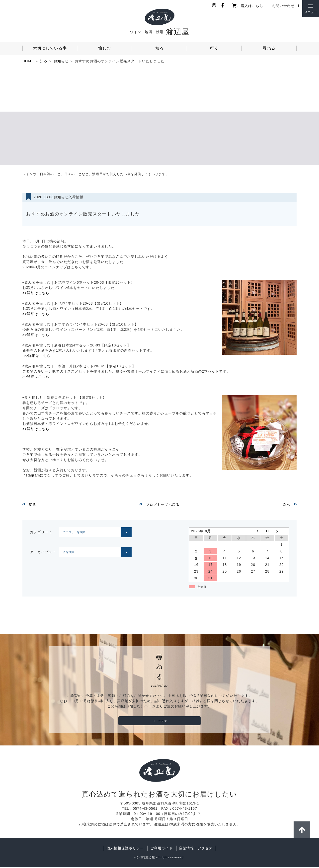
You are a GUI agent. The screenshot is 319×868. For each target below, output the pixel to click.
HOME (28, 61)
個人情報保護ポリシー (125, 849)
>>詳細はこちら (36, 293)
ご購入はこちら (250, 6)
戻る (32, 505)
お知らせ (61, 61)
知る (159, 48)
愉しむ (105, 48)
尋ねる (269, 48)
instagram (31, 476)
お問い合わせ (283, 6)
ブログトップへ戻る (163, 505)
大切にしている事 (50, 48)
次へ (287, 505)
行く (214, 48)
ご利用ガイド (161, 849)
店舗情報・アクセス (196, 849)
